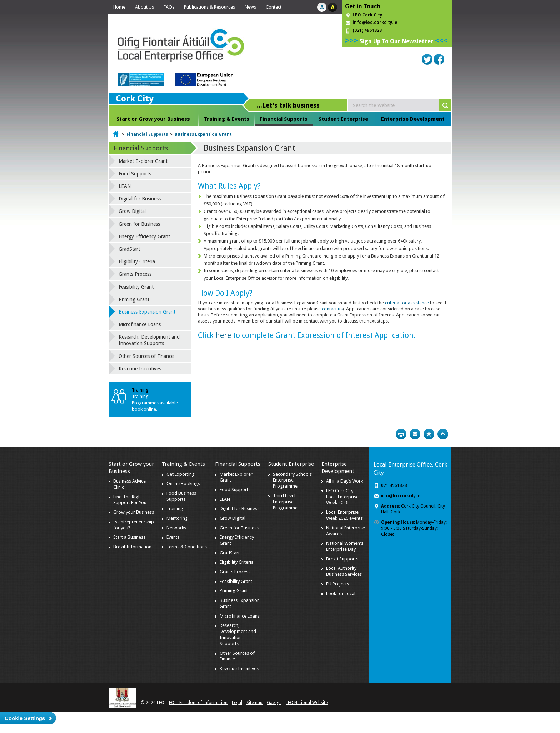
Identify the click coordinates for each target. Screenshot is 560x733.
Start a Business (129, 537)
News (250, 7)
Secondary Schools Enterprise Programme (292, 480)
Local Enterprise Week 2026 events (344, 515)
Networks (176, 528)
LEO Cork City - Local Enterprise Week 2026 (342, 497)
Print (401, 434)
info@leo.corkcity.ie (375, 23)
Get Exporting (181, 474)
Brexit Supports (342, 559)
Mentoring (177, 518)
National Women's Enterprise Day (345, 546)
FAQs (169, 7)
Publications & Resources (209, 7)
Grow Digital (132, 211)
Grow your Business (134, 512)
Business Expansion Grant (203, 134)
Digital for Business (140, 199)
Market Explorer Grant (143, 161)
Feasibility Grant (136, 287)
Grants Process (135, 274)
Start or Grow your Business (153, 119)
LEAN (125, 186)
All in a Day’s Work (344, 481)
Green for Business (139, 224)
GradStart (129, 249)
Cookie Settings (25, 718)
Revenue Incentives (140, 369)
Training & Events (226, 119)
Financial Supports (284, 119)
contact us (332, 309)
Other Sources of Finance (146, 356)
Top (443, 434)
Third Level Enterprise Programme (285, 502)
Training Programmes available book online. (155, 403)
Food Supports (135, 174)
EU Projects (337, 584)
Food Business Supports (181, 496)
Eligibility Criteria (137, 261)
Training (175, 508)
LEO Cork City (367, 15)
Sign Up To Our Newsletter (396, 41)
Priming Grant (134, 299)
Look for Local (341, 594)
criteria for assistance (407, 303)
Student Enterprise (343, 119)
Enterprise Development (413, 119)
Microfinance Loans (140, 324)
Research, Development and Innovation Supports (149, 340)
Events (173, 537)
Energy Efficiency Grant (144, 236)
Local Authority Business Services (344, 571)
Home (119, 7)
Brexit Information (132, 547)
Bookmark (429, 434)
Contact (274, 7)
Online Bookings (183, 483)
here (223, 335)
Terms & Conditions (187, 547)
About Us (144, 7)
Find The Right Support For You (130, 500)
